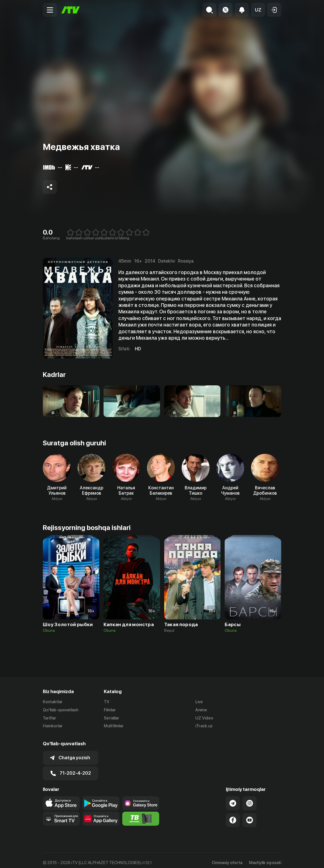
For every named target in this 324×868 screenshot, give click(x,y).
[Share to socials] (50, 187)
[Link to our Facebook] (233, 815)
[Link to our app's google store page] (101, 798)
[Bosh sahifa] (71, 10)
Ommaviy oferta (227, 858)
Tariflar (50, 718)
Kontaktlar (53, 702)
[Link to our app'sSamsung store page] (141, 798)
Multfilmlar (114, 726)
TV (107, 702)
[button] (258, 10)
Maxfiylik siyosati (265, 858)
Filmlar (110, 710)
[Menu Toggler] (50, 10)
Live (199, 702)
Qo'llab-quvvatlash (61, 710)
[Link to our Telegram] (233, 798)
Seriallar (111, 718)
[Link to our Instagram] (250, 798)
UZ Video (204, 718)
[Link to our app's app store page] (61, 798)
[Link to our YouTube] (250, 815)
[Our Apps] (61, 814)
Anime (201, 710)
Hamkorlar (53, 726)
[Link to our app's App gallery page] (101, 814)
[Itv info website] (141, 814)
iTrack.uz (204, 726)
